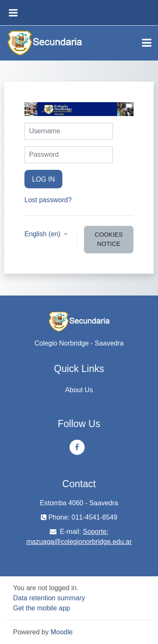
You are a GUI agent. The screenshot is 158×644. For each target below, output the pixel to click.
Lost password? (48, 200)
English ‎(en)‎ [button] (43, 234)
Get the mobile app (42, 608)
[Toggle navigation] (147, 43)
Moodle (62, 632)
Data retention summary (49, 598)
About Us (79, 390)
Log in (43, 179)
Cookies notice (109, 239)
